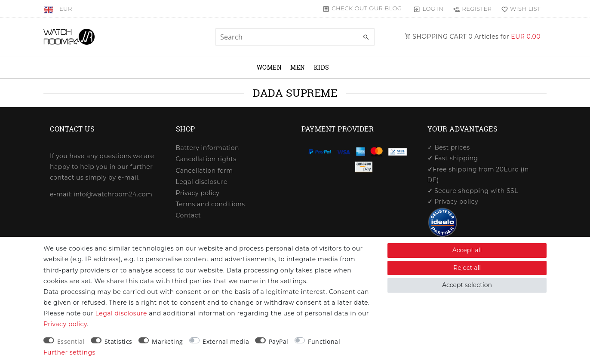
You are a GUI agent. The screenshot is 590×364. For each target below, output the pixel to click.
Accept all (467, 250)
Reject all (467, 268)
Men (298, 67)
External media (226, 341)
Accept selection (467, 285)
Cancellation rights (206, 159)
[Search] (366, 37)
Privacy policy (198, 193)
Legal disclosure (202, 182)
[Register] (472, 9)
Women (269, 67)
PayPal (279, 341)
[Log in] (429, 9)
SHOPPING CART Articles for (473, 37)
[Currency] (66, 9)
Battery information (207, 148)
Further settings (69, 352)
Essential (71, 341)
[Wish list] (519, 9)
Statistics (118, 341)
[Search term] (295, 37)
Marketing (167, 341)
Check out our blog (367, 8)
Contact (189, 215)
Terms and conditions (210, 204)
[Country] (49, 9)
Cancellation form (204, 171)
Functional (324, 341)
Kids (322, 67)
